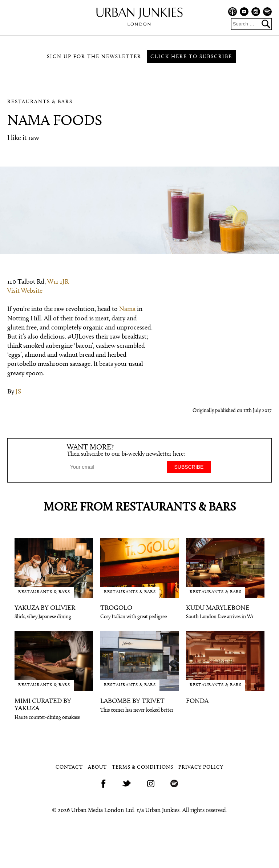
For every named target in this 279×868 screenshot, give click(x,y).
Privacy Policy (201, 767)
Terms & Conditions (143, 767)
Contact (69, 767)
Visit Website (25, 291)
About (97, 767)
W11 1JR (58, 282)
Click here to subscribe (191, 57)
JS (18, 392)
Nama (127, 309)
